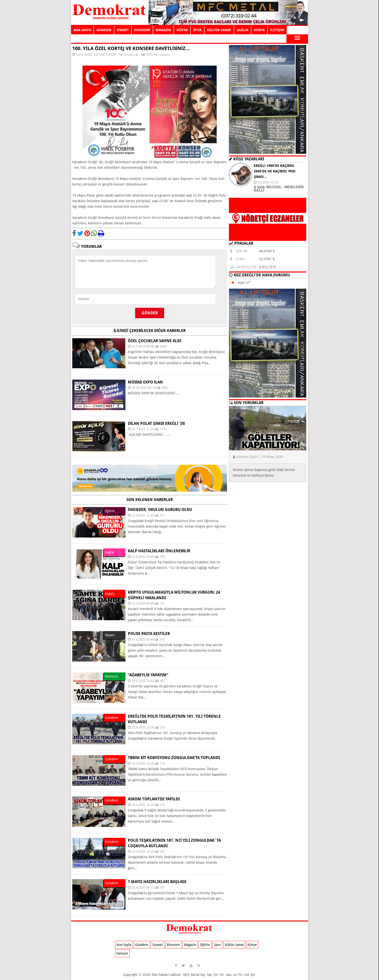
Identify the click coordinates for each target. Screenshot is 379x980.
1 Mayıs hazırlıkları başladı (157, 882)
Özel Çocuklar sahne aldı (155, 341)
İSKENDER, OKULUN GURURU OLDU (160, 510)
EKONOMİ (142, 30)
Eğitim (205, 945)
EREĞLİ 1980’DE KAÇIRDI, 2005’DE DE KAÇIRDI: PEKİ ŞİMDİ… (275, 171)
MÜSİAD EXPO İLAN (145, 382)
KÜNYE (259, 30)
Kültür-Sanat (234, 945)
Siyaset (158, 945)
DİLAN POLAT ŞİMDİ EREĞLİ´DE (157, 424)
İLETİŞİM (277, 30)
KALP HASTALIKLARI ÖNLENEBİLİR (159, 551)
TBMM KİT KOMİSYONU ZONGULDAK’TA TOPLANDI (174, 758)
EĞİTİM (182, 30)
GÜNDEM (104, 30)
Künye (252, 945)
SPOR (197, 30)
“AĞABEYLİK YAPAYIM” (148, 675)
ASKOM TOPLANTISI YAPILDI (154, 799)
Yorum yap (131, 54)
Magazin (190, 945)
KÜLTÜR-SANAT (219, 30)
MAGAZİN (163, 30)
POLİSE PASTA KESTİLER (149, 634)
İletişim (122, 953)
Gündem (142, 945)
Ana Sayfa (124, 945)
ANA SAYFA (82, 30)
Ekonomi (173, 945)
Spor (217, 945)
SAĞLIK (243, 30)
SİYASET (123, 30)
